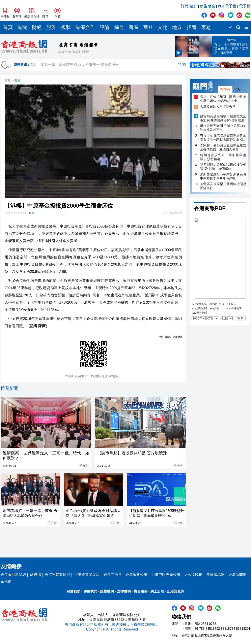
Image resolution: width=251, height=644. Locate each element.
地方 (177, 27)
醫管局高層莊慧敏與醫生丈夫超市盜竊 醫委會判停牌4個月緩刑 (223, 118)
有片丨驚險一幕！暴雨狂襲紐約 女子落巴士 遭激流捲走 (108, 65)
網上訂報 (157, 591)
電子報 (245, 6)
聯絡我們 (90, 591)
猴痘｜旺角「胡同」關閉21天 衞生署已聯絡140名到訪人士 (223, 99)
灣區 (134, 27)
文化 (163, 27)
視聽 (66, 27)
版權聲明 (107, 591)
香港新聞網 (238, 575)
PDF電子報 (227, 6)
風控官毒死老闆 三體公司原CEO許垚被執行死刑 (223, 128)
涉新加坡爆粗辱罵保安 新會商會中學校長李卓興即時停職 (223, 176)
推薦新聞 (9, 388)
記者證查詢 (176, 591)
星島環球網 (216, 575)
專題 (206, 27)
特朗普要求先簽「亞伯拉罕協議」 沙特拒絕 (223, 157)
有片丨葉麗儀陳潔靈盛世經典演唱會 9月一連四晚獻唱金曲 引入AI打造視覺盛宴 (223, 138)
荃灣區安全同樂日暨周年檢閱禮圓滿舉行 (223, 186)
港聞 (22, 27)
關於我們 (74, 591)
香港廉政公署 (136, 575)
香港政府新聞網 (13, 575)
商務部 (35, 575)
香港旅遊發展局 (87, 575)
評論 (105, 27)
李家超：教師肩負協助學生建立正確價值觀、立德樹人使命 (223, 147)
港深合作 (85, 27)
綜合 (119, 27)
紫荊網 (6, 581)
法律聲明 (124, 591)
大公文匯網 (193, 575)
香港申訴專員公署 (166, 575)
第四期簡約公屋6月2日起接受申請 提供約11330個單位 (223, 167)
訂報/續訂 (189, 6)
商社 (148, 27)
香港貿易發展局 (57, 575)
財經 (37, 27)
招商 (192, 27)
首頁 (8, 27)
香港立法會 (113, 575)
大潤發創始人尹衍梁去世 (218, 107)
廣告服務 (207, 6)
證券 (51, 27)
